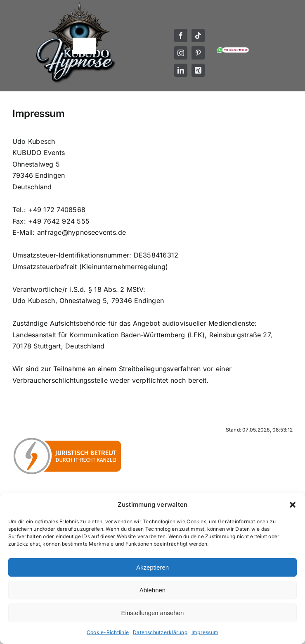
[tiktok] (198, 36)
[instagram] (181, 53)
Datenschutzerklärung (160, 632)
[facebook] (181, 36)
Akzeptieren (152, 567)
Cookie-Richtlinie (108, 632)
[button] (293, 505)
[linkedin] (181, 70)
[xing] (198, 70)
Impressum (205, 632)
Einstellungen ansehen (153, 613)
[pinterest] (198, 53)
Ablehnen (152, 590)
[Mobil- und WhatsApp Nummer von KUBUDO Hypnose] (233, 49)
